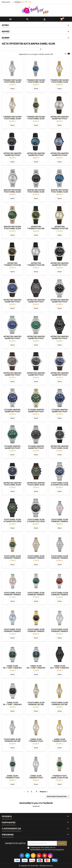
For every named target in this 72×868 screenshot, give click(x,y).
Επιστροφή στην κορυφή (58, 797)
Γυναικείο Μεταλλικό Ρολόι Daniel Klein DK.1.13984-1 (12, 82)
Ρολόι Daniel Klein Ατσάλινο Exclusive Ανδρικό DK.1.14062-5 (12, 521)
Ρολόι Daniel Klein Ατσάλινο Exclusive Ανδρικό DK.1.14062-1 (36, 521)
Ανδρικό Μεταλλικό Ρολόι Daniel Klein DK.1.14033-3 (60, 192)
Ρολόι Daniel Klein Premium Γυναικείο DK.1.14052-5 (12, 631)
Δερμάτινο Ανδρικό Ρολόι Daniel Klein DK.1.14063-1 (60, 448)
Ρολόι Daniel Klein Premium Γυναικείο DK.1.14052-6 (36, 631)
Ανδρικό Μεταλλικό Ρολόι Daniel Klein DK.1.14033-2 (36, 192)
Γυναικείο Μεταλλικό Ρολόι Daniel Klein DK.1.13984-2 (36, 82)
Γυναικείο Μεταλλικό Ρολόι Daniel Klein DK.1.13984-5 (36, 119)
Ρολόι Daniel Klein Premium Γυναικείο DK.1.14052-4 (60, 595)
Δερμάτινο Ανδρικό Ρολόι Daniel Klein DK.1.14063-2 (12, 485)
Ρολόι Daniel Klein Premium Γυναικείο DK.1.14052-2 (12, 595)
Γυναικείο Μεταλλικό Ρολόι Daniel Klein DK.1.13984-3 (60, 82)
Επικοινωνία (6, 2)
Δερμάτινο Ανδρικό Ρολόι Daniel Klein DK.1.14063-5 (36, 485)
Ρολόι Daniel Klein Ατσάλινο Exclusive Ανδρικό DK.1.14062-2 (60, 485)
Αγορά (12, 89)
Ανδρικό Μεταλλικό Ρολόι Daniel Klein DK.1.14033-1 (12, 192)
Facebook (36, 806)
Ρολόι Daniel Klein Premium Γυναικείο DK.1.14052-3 (36, 595)
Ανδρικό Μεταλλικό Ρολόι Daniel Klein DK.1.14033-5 (12, 229)
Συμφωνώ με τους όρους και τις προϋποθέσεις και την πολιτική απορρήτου (47, 849)
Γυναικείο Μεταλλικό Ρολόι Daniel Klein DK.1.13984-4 (12, 119)
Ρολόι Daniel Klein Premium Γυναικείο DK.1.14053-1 (60, 558)
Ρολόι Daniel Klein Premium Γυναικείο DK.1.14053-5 (36, 558)
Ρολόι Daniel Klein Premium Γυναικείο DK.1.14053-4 (12, 558)
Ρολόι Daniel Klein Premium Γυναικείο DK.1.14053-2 (60, 521)
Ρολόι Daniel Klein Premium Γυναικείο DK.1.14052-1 (60, 631)
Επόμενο (44, 792)
